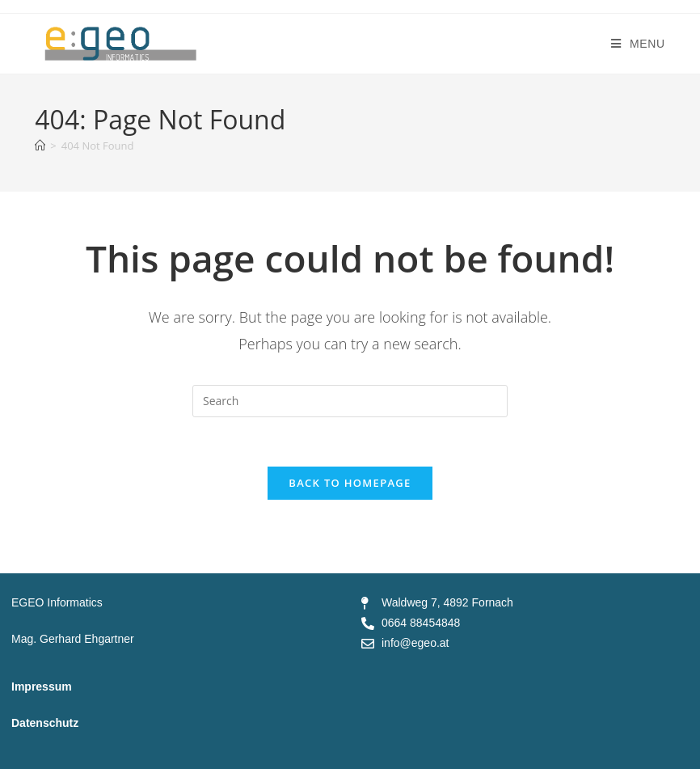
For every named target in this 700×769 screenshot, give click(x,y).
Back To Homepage (350, 483)
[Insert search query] (350, 401)
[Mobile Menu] (638, 44)
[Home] (40, 146)
